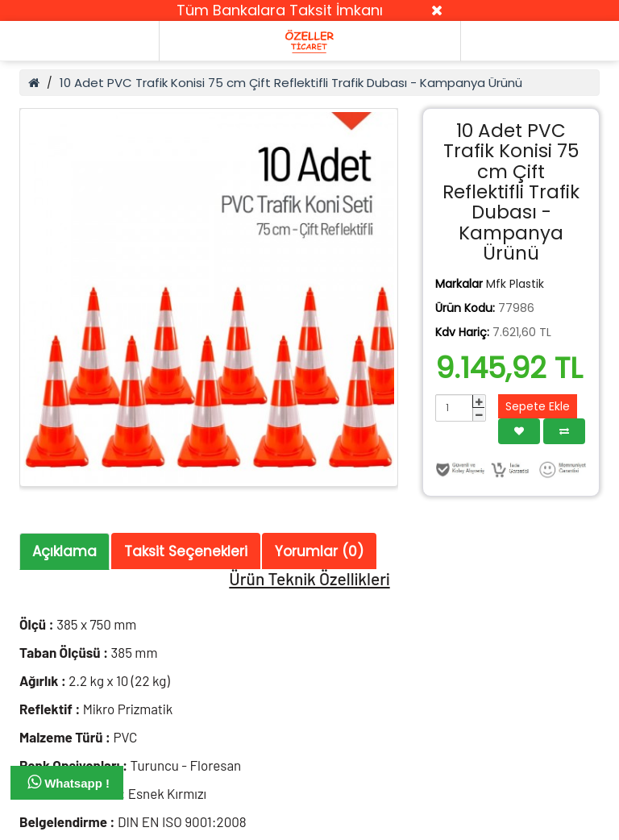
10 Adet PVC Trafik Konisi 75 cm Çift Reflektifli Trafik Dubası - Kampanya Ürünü (291, 83)
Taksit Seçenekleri (186, 551)
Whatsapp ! (69, 782)
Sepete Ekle (538, 406)
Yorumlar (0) (319, 551)
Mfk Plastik (515, 284)
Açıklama (64, 551)
